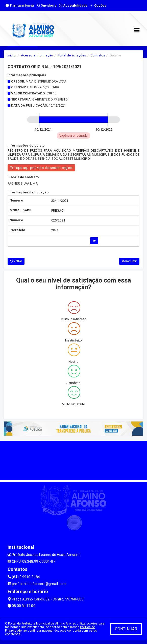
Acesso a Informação (37, 55)
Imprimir (129, 261)
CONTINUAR (126, 629)
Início (12, 55)
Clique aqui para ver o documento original (41, 168)
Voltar (16, 261)
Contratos (98, 55)
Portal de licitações (72, 55)
